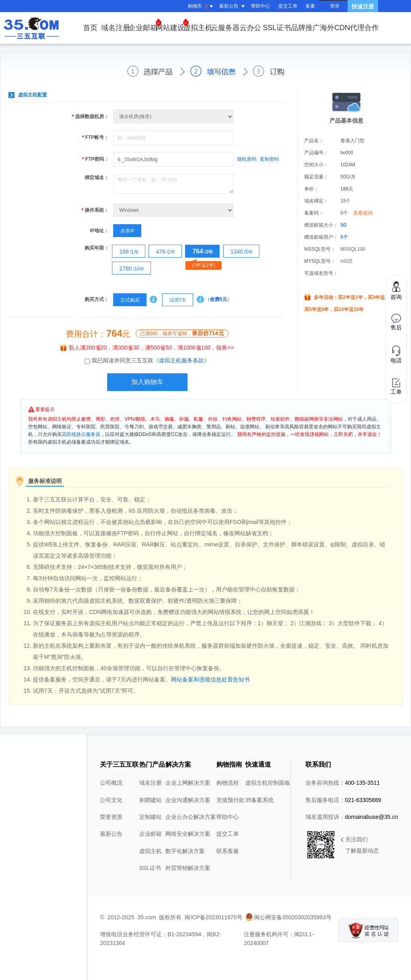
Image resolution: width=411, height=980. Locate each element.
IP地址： (99, 231)
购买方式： (97, 299)
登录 (335, 6)
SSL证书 (277, 28)
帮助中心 (260, 6)
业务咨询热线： (343, 783)
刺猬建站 (151, 800)
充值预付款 (230, 800)
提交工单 (288, 6)
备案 (310, 6)
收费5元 (219, 299)
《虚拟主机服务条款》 (181, 360)
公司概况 (111, 783)
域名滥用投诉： (352, 817)
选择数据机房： (90, 117)
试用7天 (174, 300)
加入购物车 (147, 382)
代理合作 (364, 28)
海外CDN (335, 28)
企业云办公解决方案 (191, 817)
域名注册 (116, 28)
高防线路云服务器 (81, 434)
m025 (346, 261)
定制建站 (151, 817)
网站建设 (172, 25)
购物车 (201, 6)
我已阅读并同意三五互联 (151, 360)
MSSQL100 (353, 249)
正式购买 (126, 300)
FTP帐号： (95, 137)
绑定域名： (97, 178)
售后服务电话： (343, 800)
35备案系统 (260, 800)
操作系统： (95, 210)
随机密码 (247, 159)
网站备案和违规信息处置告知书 (210, 679)
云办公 (250, 28)
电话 (396, 355)
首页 (90, 28)
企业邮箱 (145, 25)
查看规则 (363, 213)
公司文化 (111, 800)
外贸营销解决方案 (188, 868)
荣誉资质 (111, 817)
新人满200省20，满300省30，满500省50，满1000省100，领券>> (147, 348)
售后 (396, 322)
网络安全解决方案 (188, 834)
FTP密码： (95, 159)
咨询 (396, 290)
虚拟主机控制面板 (268, 783)
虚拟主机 (198, 28)
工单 (396, 387)
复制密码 (269, 159)
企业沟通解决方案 (188, 800)
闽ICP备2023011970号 (213, 917)
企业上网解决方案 (188, 783)
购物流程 (228, 783)
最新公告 (111, 834)
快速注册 (363, 6)
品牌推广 (305, 28)
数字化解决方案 (185, 851)
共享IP (124, 231)
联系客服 (228, 851)
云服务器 (225, 28)
